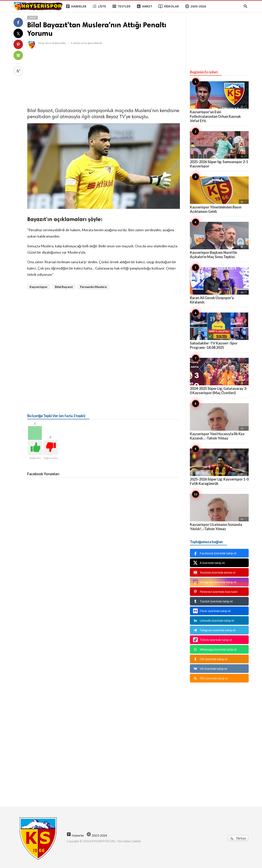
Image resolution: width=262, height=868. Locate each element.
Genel (33, 18)
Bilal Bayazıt (64, 287)
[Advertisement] (104, 77)
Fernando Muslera (93, 287)
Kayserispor (39, 287)
